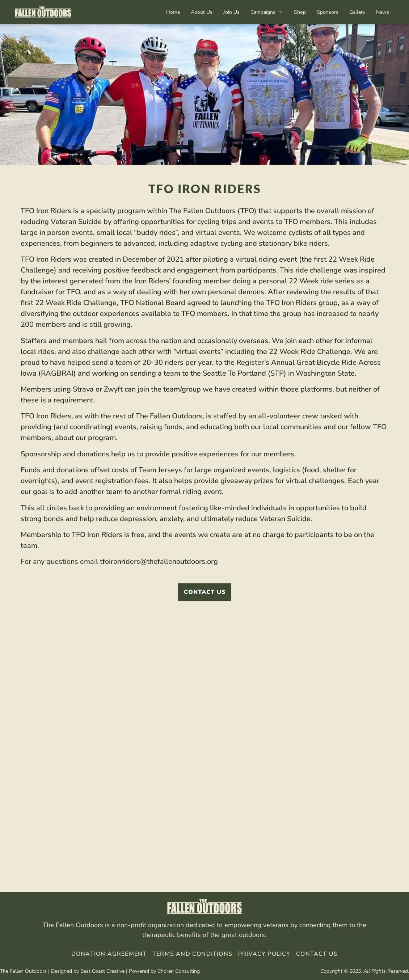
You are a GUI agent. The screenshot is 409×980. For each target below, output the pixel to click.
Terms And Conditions (192, 954)
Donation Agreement (109, 954)
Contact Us (317, 954)
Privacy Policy (263, 954)
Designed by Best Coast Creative (88, 971)
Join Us (231, 12)
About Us (202, 12)
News (383, 12)
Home (173, 12)
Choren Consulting (179, 971)
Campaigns (267, 12)
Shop (300, 12)
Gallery (357, 12)
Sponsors (328, 12)
